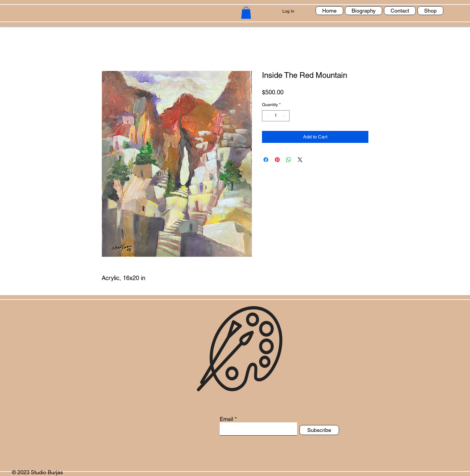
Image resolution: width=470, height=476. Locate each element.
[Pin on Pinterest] (277, 160)
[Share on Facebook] (266, 160)
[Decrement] (267, 116)
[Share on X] (300, 160)
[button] (246, 13)
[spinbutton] (276, 116)
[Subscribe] (319, 430)
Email (226, 419)
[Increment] (285, 116)
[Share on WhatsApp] (289, 160)
